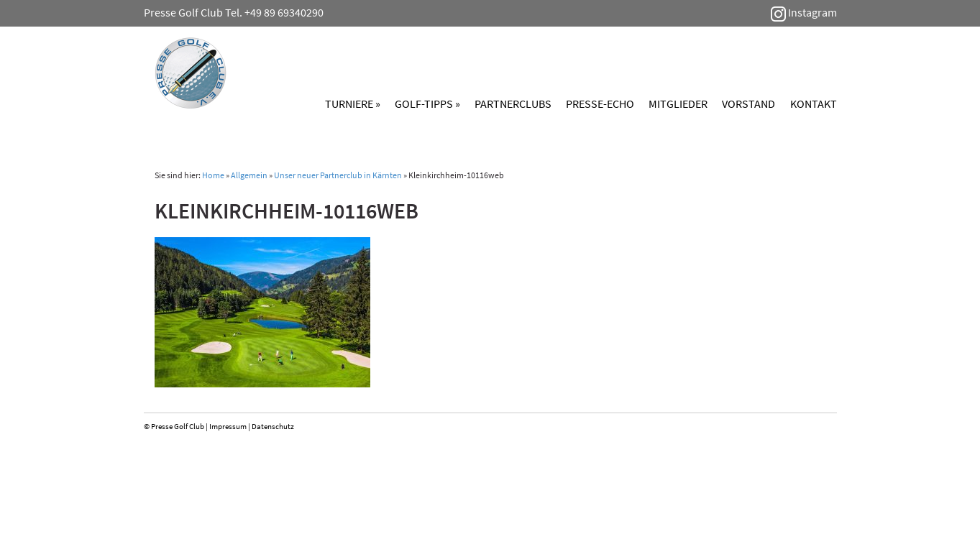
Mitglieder (678, 103)
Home (213, 175)
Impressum (228, 426)
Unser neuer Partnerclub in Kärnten (338, 175)
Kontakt (814, 103)
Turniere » (353, 103)
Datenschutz (273, 426)
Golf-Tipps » (427, 103)
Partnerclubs (513, 103)
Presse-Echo (600, 103)
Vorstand (748, 103)
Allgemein (249, 175)
